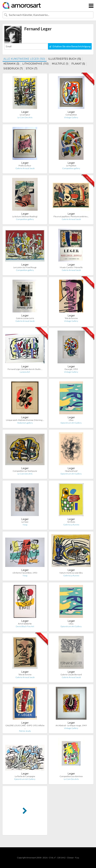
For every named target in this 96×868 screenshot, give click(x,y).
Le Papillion (71, 166)
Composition (71, 115)
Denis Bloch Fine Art (25, 626)
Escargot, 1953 (71, 369)
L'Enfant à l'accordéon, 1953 (25, 573)
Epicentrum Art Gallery (71, 423)
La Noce (25, 522)
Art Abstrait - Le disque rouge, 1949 (71, 725)
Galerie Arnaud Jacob (25, 168)
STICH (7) (32, 68)
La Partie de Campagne (25, 776)
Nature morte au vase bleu (71, 573)
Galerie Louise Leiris (25, 318)
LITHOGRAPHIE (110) (35, 64)
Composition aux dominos (71, 776)
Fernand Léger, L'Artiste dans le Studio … (25, 369)
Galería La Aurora (71, 525)
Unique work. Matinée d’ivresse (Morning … (25, 420)
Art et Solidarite (25, 624)
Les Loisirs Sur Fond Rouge (25, 267)
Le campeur (25, 115)
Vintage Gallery (71, 117)
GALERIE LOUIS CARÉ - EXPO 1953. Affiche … (25, 727)
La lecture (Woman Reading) (25, 216)
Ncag (25, 525)
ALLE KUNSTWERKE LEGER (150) (24, 59)
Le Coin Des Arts (25, 117)
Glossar (70, 858)
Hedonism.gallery (25, 423)
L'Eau (71, 420)
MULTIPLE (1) (60, 64)
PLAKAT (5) (78, 64)
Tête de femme (25, 675)
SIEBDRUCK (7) (13, 68)
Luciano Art (25, 372)
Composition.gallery (71, 168)
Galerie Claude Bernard (71, 675)
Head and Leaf (71, 471)
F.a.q (77, 858)
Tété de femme (71, 318)
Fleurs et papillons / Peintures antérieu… (71, 216)
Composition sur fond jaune (25, 471)
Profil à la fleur (25, 166)
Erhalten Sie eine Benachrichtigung (70, 46)
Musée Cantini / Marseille (71, 267)
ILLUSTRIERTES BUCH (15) (65, 59)
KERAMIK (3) (11, 64)
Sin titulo (71, 522)
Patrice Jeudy (25, 731)
